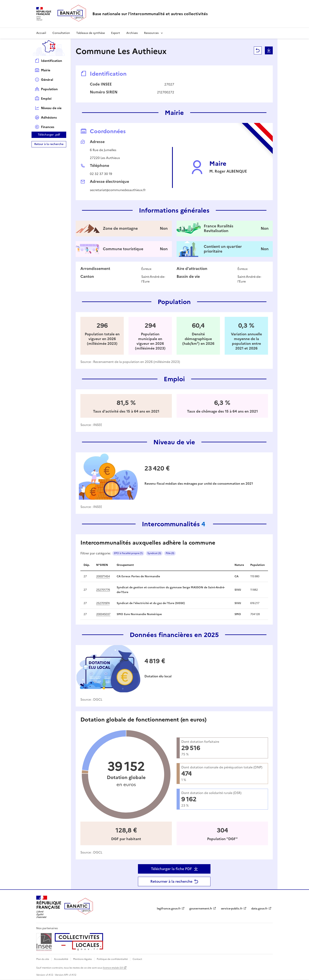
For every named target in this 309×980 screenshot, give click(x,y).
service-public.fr (232, 909)
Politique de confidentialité (112, 959)
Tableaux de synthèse (91, 33)
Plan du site (43, 959)
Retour (258, 50)
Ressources (151, 33)
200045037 (103, 614)
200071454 (103, 576)
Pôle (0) (170, 553)
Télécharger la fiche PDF (171, 869)
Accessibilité (61, 959)
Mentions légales (82, 959)
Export (116, 33)
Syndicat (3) (154, 553)
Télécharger (269, 50)
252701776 (103, 590)
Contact (137, 959)
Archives (132, 33)
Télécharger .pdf (49, 135)
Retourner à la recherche (171, 881)
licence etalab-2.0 (113, 968)
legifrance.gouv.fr (169, 909)
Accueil (41, 33)
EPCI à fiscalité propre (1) (128, 553)
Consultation (61, 33)
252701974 (103, 603)
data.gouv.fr (259, 909)
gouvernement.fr (201, 909)
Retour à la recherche (49, 144)
